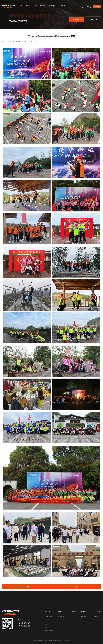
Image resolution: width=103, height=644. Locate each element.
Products (42, 6)
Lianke (69, 640)
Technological (52, 6)
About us (28, 6)
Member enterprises (49, 630)
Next (76, 587)
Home (21, 6)
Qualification (83, 622)
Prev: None (27, 587)
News (35, 6)
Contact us (62, 6)
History (46, 619)
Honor (46, 628)
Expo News (94, 19)
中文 (98, 7)
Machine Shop (83, 616)
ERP (88, 7)
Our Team (82, 625)
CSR (46, 625)
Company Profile (48, 616)
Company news (77, 19)
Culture (46, 622)
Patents (82, 619)
